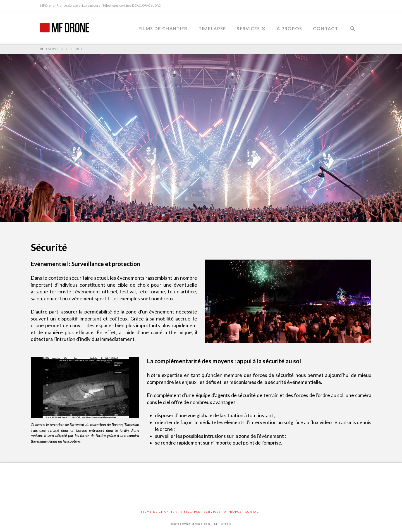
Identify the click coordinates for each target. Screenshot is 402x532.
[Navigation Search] (353, 28)
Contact (253, 512)
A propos (233, 512)
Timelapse (191, 512)
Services (212, 512)
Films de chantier (159, 512)
